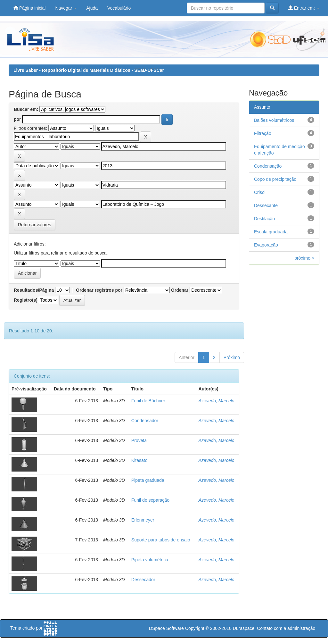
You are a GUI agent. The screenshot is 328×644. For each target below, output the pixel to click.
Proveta (139, 440)
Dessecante (266, 205)
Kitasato (139, 460)
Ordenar (180, 290)
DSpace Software (166, 628)
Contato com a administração (286, 628)
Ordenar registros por (99, 290)
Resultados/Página (34, 290)
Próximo (232, 357)
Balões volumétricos (274, 120)
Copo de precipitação (275, 179)
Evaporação (266, 245)
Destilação (264, 219)
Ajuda (92, 8)
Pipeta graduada (148, 480)
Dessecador (143, 580)
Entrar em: (304, 8)
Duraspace (244, 628)
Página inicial (29, 8)
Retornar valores (35, 225)
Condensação (268, 166)
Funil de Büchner (148, 401)
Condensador (145, 421)
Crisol (260, 192)
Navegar (66, 8)
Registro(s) (26, 300)
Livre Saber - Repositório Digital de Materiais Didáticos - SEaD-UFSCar (89, 70)
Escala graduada (271, 232)
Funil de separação (150, 500)
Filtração (263, 133)
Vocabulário (119, 8)
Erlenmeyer (143, 520)
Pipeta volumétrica (150, 560)
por (17, 119)
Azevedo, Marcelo (217, 401)
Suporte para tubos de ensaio (161, 540)
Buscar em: (26, 109)
